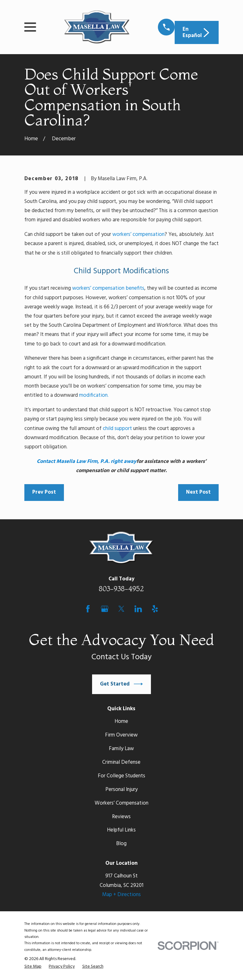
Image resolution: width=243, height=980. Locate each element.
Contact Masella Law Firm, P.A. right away (87, 462)
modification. (94, 395)
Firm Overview (121, 735)
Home (121, 721)
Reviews (121, 817)
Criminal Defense (121, 762)
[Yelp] (155, 609)
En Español (197, 32)
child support (117, 429)
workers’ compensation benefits (108, 288)
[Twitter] (121, 609)
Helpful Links (121, 830)
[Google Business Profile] (105, 609)
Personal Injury (121, 790)
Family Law (121, 749)
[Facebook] (88, 609)
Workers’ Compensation (121, 803)
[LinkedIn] (138, 609)
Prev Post (44, 492)
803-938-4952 (121, 589)
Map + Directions (121, 895)
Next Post (198, 492)
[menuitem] (33, 967)
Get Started (121, 684)
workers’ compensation (138, 234)
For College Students (121, 776)
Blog (121, 844)
